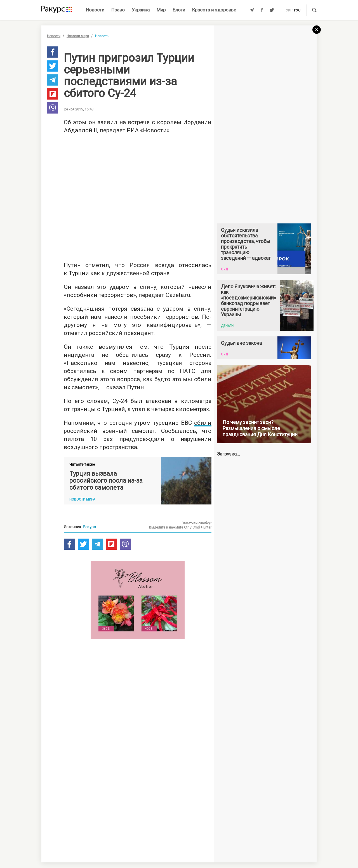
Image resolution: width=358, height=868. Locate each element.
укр (289, 10)
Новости (95, 10)
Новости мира (78, 36)
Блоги (179, 10)
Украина (141, 10)
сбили (203, 423)
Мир (161, 10)
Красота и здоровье (214, 10)
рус (297, 10)
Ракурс (89, 527)
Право (118, 10)
